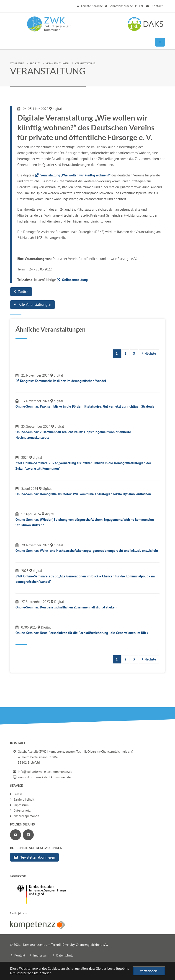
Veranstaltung (85, 63)
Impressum (19, 805)
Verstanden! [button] (149, 971)
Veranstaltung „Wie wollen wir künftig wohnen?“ (75, 175)
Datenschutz (20, 810)
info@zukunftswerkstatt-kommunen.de (45, 772)
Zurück (21, 291)
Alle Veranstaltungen (32, 304)
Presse (16, 794)
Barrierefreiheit (22, 799)
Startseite (17, 63)
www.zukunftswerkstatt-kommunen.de (44, 777)
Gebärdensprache (119, 6)
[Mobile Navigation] (160, 42)
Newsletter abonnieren (34, 857)
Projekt (35, 63)
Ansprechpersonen (25, 816)
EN (139, 6)
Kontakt (154, 6)
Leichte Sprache (90, 6)
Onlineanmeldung (75, 280)
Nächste (149, 353)
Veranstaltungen (57, 63)
